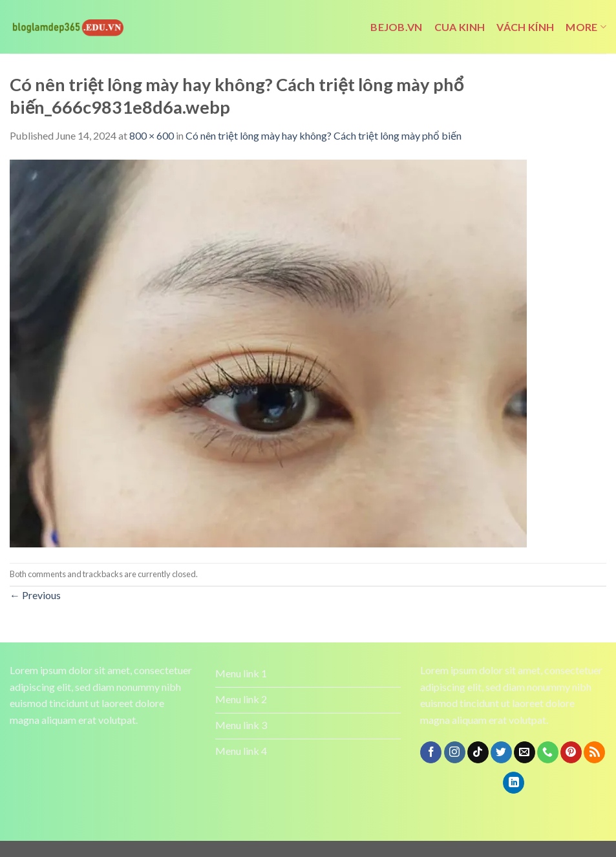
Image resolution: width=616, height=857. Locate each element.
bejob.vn (397, 27)
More (586, 27)
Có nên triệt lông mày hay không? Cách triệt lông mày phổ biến (324, 135)
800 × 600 (152, 135)
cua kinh (460, 27)
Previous (35, 595)
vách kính (525, 27)
